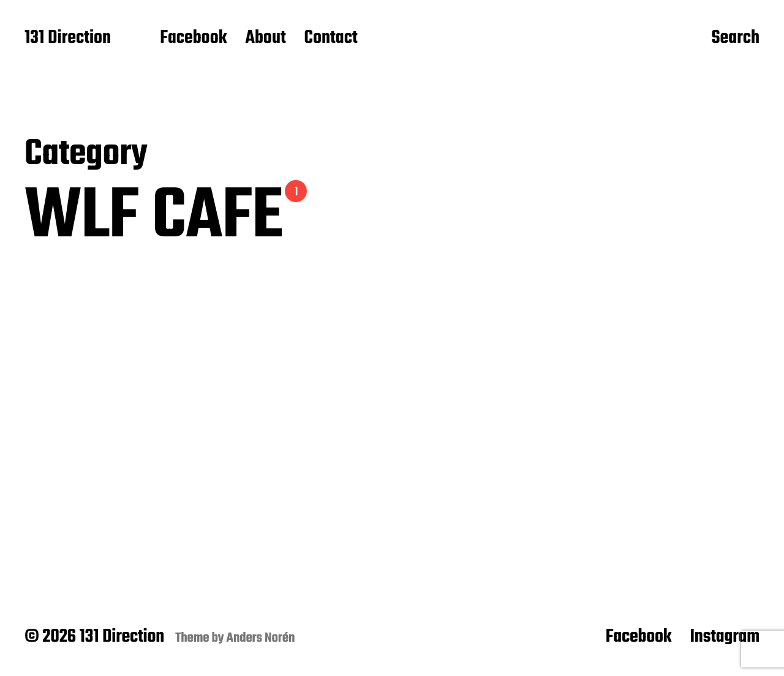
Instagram (725, 637)
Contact (331, 39)
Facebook (193, 39)
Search (735, 39)
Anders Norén (261, 638)
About (265, 39)
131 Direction (68, 39)
